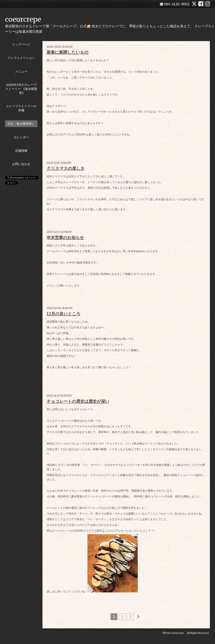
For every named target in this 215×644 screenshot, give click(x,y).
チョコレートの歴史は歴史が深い (78, 401)
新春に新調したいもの (68, 52)
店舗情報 (21, 151)
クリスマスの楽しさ (66, 168)
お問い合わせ (21, 164)
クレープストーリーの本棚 (21, 108)
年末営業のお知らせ (65, 237)
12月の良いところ (64, 314)
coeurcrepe (23, 19)
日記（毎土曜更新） (21, 124)
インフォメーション (21, 58)
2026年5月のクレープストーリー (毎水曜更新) (21, 89)
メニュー (21, 71)
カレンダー (21, 137)
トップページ (21, 44)
